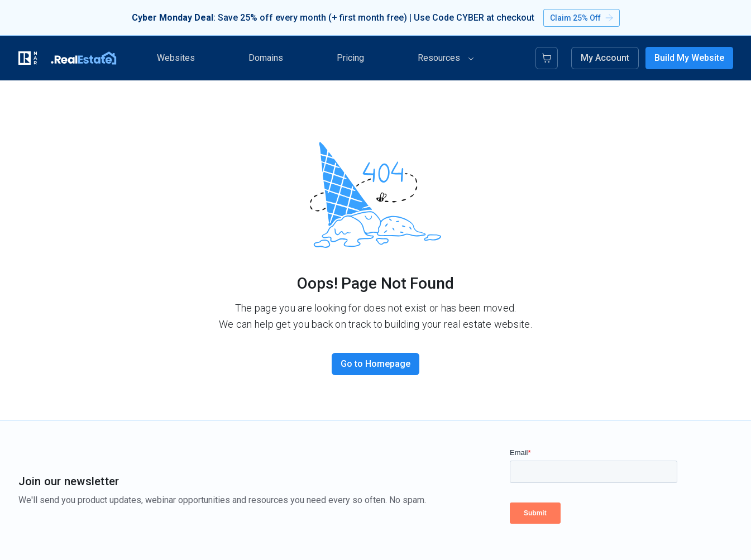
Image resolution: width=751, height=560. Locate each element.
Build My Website (689, 58)
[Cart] (547, 58)
